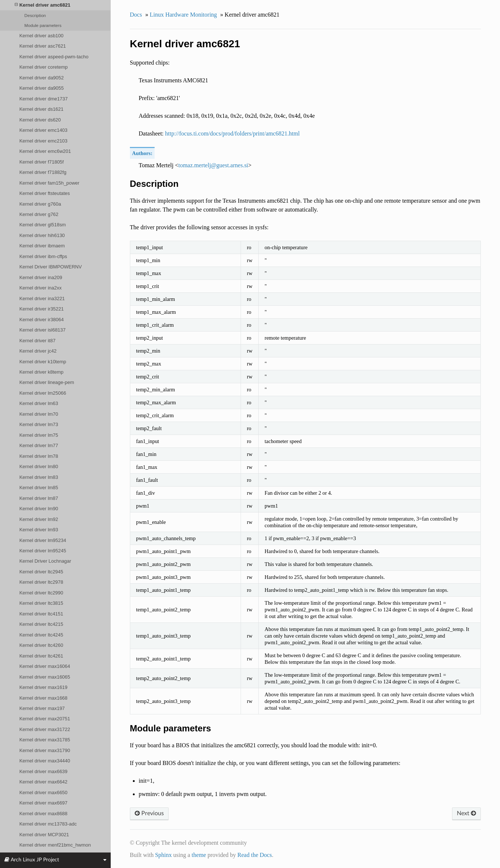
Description (35, 15)
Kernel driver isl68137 (42, 330)
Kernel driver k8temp (41, 372)
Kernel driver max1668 (43, 698)
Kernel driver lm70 (39, 414)
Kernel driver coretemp (43, 67)
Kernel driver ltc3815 (41, 603)
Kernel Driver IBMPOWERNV (50, 267)
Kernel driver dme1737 (43, 99)
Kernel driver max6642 (43, 782)
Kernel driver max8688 (43, 814)
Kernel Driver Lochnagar (45, 561)
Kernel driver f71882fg (43, 172)
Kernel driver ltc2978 (41, 582)
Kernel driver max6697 (43, 803)
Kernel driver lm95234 (43, 540)
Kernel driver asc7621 (42, 46)
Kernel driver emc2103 (43, 141)
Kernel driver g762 (39, 214)
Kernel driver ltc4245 (41, 635)
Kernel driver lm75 (39, 435)
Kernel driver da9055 (41, 88)
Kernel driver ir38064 (41, 320)
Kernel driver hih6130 (42, 235)
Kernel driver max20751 (45, 719)
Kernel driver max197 (42, 708)
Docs (136, 15)
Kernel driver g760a (40, 204)
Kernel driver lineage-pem (46, 382)
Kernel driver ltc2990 (41, 593)
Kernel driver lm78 (39, 456)
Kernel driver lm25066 (43, 393)
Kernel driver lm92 (39, 519)
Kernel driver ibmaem (42, 246)
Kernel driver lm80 (39, 466)
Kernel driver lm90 (39, 509)
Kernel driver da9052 (41, 78)
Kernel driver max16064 (45, 666)
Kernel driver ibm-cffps (43, 256)
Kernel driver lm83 (39, 477)
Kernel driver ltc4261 (41, 656)
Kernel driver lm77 (39, 445)
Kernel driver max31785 (45, 740)
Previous (149, 813)
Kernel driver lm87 (39, 498)
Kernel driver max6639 (43, 771)
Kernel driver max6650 (43, 792)
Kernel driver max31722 (45, 729)
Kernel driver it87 (37, 341)
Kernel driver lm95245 (43, 551)
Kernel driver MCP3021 (44, 835)
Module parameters (43, 25)
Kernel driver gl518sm (42, 225)
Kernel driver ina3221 (42, 299)
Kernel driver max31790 (45, 750)
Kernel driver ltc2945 (41, 572)
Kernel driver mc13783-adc (48, 824)
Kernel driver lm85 (39, 488)
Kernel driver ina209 (41, 277)
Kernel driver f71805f (41, 162)
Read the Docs (254, 855)
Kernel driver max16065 (45, 677)
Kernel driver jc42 (38, 351)
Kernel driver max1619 (43, 687)
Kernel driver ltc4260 (41, 645)
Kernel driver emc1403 (43, 130)
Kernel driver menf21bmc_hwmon (55, 845)
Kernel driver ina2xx (40, 288)
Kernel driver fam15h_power (49, 183)
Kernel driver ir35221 (41, 309)
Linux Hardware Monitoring (183, 15)
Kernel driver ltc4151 (41, 614)
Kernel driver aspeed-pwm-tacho (54, 57)
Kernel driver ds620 (40, 120)
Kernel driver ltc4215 (41, 624)
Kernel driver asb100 (41, 36)
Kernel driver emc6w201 (45, 151)
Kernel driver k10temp (43, 362)
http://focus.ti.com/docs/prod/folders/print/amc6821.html (232, 133)
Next (466, 813)
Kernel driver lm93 (39, 530)
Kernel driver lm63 (39, 403)
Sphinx (163, 855)
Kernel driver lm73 (39, 424)
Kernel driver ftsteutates (44, 193)
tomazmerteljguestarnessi (213, 165)
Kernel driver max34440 (45, 761)
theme (199, 855)
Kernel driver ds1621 (41, 109)
